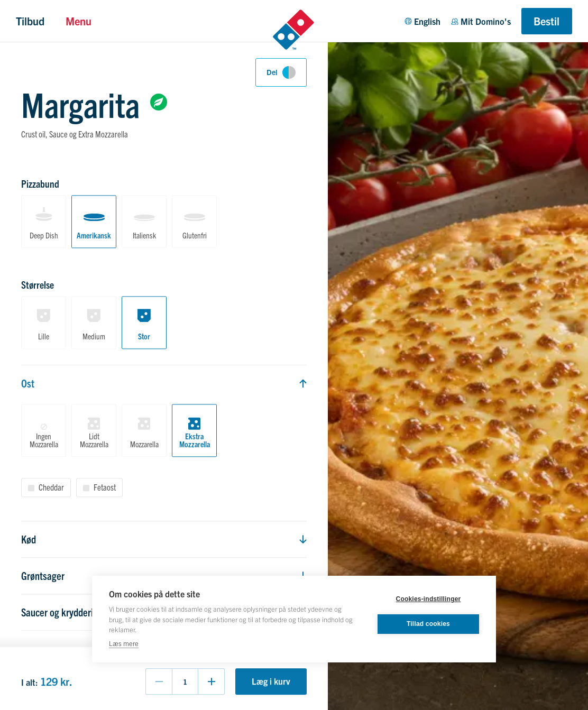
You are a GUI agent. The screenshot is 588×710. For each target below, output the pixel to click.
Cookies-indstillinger (429, 599)
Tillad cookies (428, 624)
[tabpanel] (164, 400)
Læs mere (124, 643)
